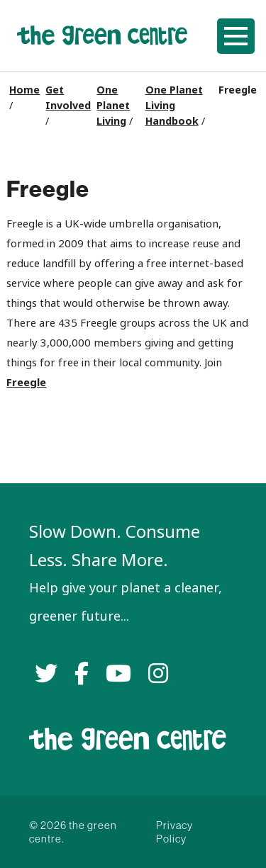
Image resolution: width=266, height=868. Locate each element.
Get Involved (68, 98)
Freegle (26, 382)
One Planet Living (113, 106)
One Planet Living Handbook (174, 106)
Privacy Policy (174, 832)
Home (24, 90)
